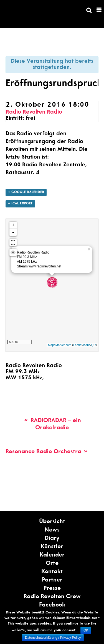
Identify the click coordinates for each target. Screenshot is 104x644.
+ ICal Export (20, 204)
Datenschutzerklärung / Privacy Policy (53, 638)
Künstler (52, 547)
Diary (52, 539)
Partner (52, 580)
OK (86, 630)
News (52, 530)
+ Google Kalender (26, 192)
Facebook (52, 605)
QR (94, 345)
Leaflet (78, 345)
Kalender (52, 555)
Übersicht (52, 522)
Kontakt (52, 572)
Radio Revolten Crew (52, 597)
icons (87, 345)
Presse (52, 589)
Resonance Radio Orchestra (47, 452)
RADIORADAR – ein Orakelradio (52, 424)
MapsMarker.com (60, 345)
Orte (52, 564)
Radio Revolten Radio (34, 112)
